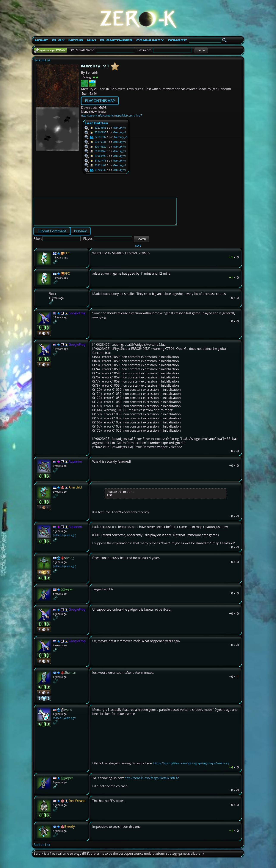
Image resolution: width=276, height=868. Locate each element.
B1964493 (95, 156)
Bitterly (69, 833)
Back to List (42, 60)
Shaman (70, 679)
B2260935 (95, 132)
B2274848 (95, 128)
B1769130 (95, 170)
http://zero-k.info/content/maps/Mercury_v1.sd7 (111, 115)
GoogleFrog (77, 318)
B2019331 (95, 142)
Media (76, 40)
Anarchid (75, 492)
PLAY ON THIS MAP (100, 101)
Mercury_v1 (119, 128)
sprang (69, 565)
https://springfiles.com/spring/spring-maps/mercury (191, 770)
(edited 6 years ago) (65, 725)
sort (138, 251)
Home (41, 40)
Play (58, 40)
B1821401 (95, 165)
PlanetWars (116, 40)
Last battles (96, 123)
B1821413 (95, 161)
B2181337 (95, 137)
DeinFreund (77, 808)
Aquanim (75, 467)
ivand (68, 716)
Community (150, 40)
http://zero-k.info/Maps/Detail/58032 (152, 785)
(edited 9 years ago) (65, 542)
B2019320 (95, 147)
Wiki (91, 40)
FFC (67, 258)
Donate (177, 40)
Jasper (69, 596)
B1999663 (95, 151)
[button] (201, 50)
